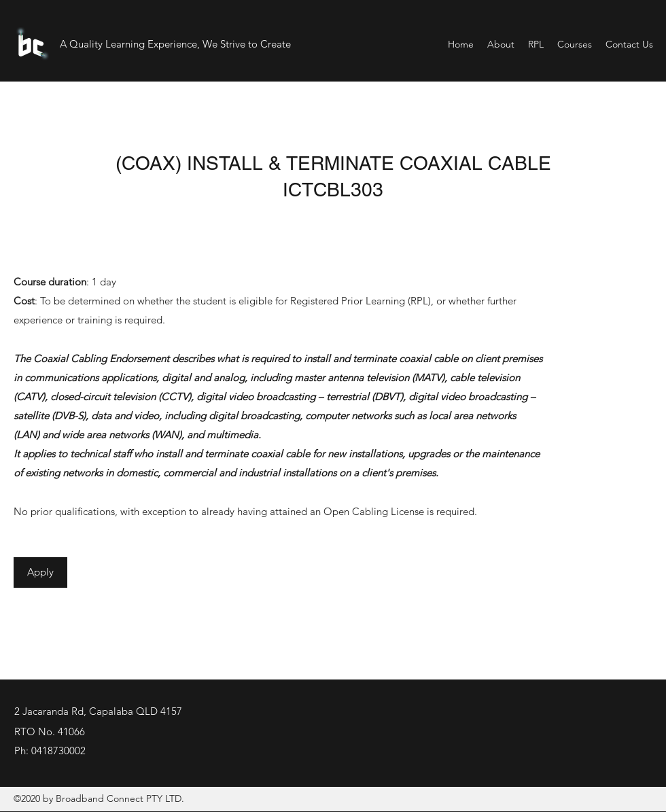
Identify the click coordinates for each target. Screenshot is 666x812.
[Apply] (40, 572)
